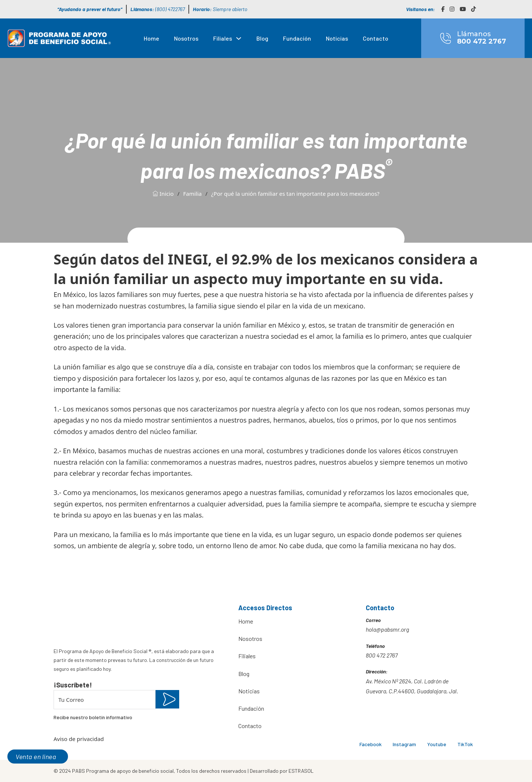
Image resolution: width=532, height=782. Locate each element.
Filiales (223, 38)
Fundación (297, 38)
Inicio (163, 194)
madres (250, 462)
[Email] (105, 700)
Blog (262, 38)
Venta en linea (36, 757)
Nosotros (186, 38)
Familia (192, 194)
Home (151, 38)
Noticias (337, 38)
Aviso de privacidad (79, 739)
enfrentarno (168, 504)
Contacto (376, 38)
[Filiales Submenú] (239, 38)
